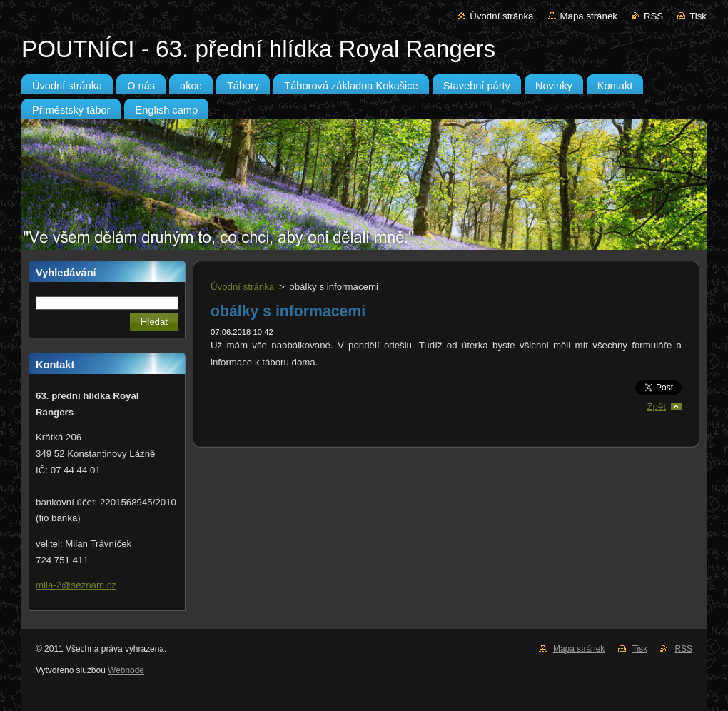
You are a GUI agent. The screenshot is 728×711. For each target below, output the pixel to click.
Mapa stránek (589, 16)
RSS (653, 16)
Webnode (126, 670)
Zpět (656, 407)
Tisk (698, 16)
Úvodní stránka (501, 16)
